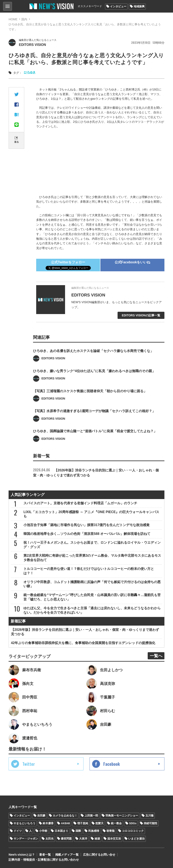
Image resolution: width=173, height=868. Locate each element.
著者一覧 (45, 855)
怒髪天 (99, 823)
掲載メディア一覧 (67, 855)
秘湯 (97, 839)
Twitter (29, 764)
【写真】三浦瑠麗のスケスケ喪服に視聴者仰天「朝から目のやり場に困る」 (90, 399)
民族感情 (94, 831)
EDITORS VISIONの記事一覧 (141, 315)
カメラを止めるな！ (65, 816)
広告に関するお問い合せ (99, 855)
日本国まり (61, 831)
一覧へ (156, 656)
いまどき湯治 (136, 839)
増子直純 (83, 823)
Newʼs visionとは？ (22, 855)
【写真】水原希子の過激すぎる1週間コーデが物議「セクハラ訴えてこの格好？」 (94, 419)
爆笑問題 (66, 839)
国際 (78, 831)
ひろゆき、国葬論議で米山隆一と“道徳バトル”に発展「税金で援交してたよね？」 (95, 439)
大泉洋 (83, 839)
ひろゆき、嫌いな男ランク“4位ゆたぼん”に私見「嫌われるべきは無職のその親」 (94, 379)
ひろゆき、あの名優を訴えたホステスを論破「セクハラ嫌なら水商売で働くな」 (93, 359)
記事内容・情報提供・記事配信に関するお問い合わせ (44, 860)
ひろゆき (30, 72)
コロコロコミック (133, 831)
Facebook (112, 764)
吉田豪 (41, 816)
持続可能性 (151, 823)
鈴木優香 (48, 823)
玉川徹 (149, 816)
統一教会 (116, 823)
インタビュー (118, 6)
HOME (13, 19)
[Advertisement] (100, 162)
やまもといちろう (24, 823)
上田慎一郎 (91, 816)
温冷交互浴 (114, 839)
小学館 (43, 831)
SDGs (133, 823)
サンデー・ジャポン (26, 839)
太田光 (49, 839)
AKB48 (65, 823)
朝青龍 (111, 831)
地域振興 (139, 6)
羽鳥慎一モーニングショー (122, 816)
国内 (24, 19)
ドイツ (18, 831)
